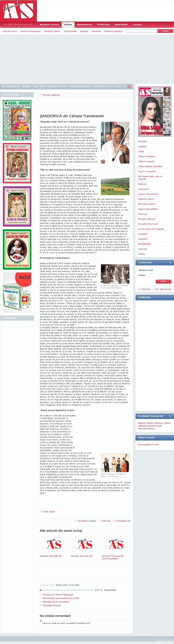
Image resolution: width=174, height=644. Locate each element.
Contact (137, 24)
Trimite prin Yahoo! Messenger (58, 595)
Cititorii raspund (146, 161)
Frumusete (144, 189)
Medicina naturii (52, 31)
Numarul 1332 (58, 86)
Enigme (84, 31)
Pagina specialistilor (148, 209)
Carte (141, 151)
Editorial (142, 184)
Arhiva (68, 24)
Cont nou (146, 289)
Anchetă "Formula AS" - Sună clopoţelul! (116, 547)
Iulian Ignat (48, 512)
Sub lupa (143, 249)
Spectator (143, 239)
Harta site (160, 640)
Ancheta (142, 146)
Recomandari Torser (149, 444)
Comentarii (123, 521)
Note (106, 521)
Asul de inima (10, 31)
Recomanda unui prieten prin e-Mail (61, 598)
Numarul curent (49, 24)
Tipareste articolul (52, 605)
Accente (142, 141)
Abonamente (85, 24)
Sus (169, 640)
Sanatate (96, 31)
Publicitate (103, 24)
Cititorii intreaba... (147, 156)
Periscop (142, 214)
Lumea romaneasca (30, 31)
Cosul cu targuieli (147, 171)
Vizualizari (87, 521)
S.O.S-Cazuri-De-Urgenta (151, 229)
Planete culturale (80, 86)
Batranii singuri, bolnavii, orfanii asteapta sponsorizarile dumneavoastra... (154, 426)
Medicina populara (114, 31)
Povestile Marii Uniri (148, 224)
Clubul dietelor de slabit (150, 166)
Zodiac (142, 254)
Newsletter (121, 24)
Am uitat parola (163, 289)
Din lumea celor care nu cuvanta (150, 178)
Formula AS (13, 86)
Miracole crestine (147, 204)
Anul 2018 (40, 86)
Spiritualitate (70, 31)
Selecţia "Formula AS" (54, 546)
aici (88, 623)
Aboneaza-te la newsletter (56, 602)
